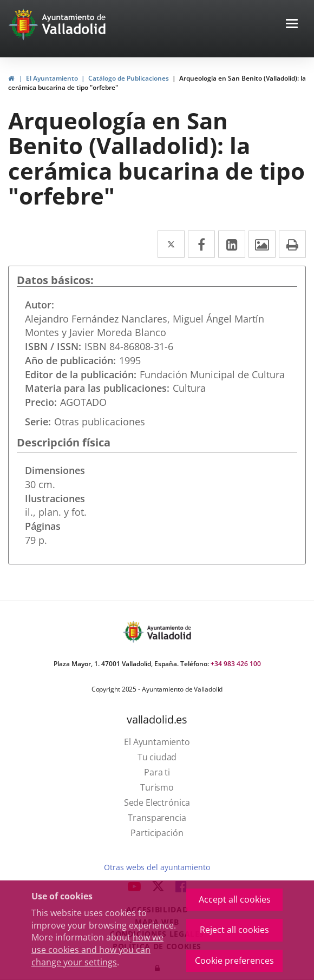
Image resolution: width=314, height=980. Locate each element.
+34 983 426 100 (236, 664)
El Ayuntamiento (52, 78)
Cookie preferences (234, 961)
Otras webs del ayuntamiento (157, 867)
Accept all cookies (235, 899)
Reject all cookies (234, 930)
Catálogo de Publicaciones (129, 78)
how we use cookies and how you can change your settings (97, 950)
